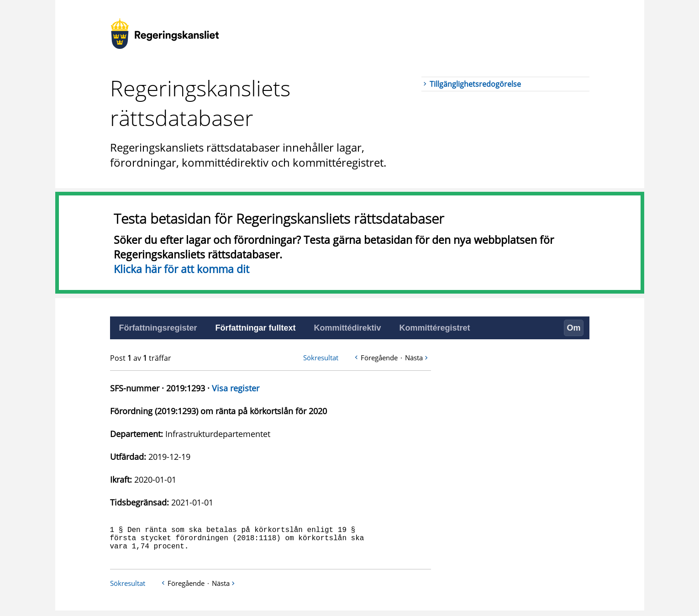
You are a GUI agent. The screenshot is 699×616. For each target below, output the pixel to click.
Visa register (236, 388)
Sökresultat (321, 358)
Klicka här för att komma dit (181, 269)
